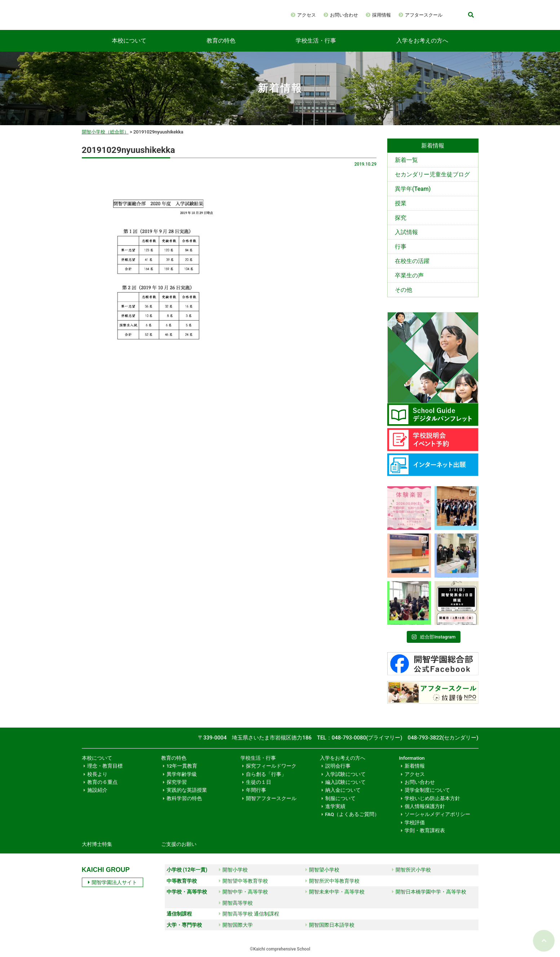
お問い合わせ (344, 15)
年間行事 (256, 790)
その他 (404, 290)
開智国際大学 (236, 925)
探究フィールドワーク (271, 766)
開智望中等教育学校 (243, 881)
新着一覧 (406, 160)
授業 (401, 203)
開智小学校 (233, 870)
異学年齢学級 (182, 774)
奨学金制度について (427, 790)
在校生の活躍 (412, 261)
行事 (401, 247)
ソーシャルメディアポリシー (437, 814)
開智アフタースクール (271, 798)
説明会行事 (338, 766)
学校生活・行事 (316, 41)
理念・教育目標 (105, 766)
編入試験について (345, 782)
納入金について (343, 790)
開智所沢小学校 (411, 870)
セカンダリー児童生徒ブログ (432, 174)
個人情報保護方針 (425, 806)
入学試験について (345, 774)
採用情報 (382, 15)
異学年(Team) (413, 189)
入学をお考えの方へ (422, 41)
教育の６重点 (102, 782)
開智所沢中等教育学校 (332, 881)
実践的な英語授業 (187, 790)
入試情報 (406, 232)
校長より (97, 774)
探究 (401, 218)
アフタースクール (424, 15)
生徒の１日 (259, 782)
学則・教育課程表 (425, 830)
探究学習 (177, 782)
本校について (129, 41)
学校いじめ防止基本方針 (432, 798)
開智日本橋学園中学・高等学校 (429, 892)
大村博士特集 (97, 844)
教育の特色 (221, 41)
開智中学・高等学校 (243, 892)
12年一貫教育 (182, 766)
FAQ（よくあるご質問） (352, 814)
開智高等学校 (236, 903)
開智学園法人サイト (113, 882)
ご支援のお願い (179, 844)
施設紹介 (97, 790)
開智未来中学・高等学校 (335, 892)
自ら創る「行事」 (266, 774)
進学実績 (335, 806)
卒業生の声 (409, 275)
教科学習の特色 (184, 798)
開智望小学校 (322, 870)
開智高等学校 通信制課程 (249, 914)
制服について (340, 798)
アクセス (307, 15)
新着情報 (415, 766)
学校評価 (415, 822)
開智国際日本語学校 (330, 925)
